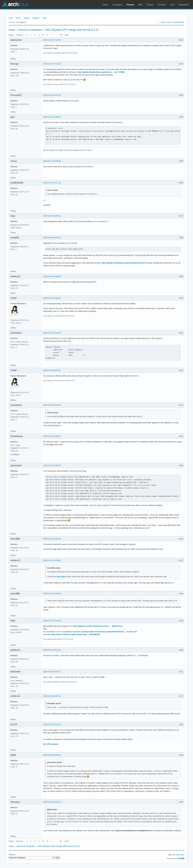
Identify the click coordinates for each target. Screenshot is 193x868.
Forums (130, 5)
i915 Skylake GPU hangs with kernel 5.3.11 (72, 30)
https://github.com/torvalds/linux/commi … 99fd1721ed (98, 626)
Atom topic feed (178, 855)
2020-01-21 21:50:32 (52, 117)
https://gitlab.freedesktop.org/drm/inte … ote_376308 (101, 72)
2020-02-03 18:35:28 (52, 755)
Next (67, 35)
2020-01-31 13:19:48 (52, 539)
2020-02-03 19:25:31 (52, 802)
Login (44, 18)
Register (36, 18)
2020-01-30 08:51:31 (52, 370)
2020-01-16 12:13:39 (52, 40)
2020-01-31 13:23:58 (52, 560)
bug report (58, 549)
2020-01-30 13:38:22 (52, 436)
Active (169, 22)
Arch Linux (16, 4)
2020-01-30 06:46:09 (52, 276)
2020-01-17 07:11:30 (52, 64)
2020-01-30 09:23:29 (52, 405)
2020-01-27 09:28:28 (52, 161)
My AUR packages (51, 744)
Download (184, 5)
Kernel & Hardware (31, 30)
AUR (172, 5)
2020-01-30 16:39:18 (52, 465)
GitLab (150, 5)
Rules (18, 18)
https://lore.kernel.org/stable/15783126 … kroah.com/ (113, 632)
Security (162, 5)
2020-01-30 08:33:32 (52, 298)
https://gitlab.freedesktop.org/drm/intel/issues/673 (124, 263)
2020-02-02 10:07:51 (52, 696)
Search (26, 18)
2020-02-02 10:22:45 (52, 724)
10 (61, 35)
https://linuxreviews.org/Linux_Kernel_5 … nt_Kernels (124, 655)
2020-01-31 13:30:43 (52, 594)
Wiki (140, 5)
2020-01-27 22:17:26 (52, 183)
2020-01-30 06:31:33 (52, 238)
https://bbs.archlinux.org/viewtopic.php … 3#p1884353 (75, 634)
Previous (20, 35)
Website (16, 455)
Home (106, 5)
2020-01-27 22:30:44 (52, 216)
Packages (117, 5)
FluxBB (181, 858)
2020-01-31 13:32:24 (52, 621)
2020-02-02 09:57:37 (52, 672)
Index (11, 18)
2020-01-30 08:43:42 (52, 333)
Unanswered (179, 22)
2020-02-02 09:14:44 (52, 650)
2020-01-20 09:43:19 (52, 95)
